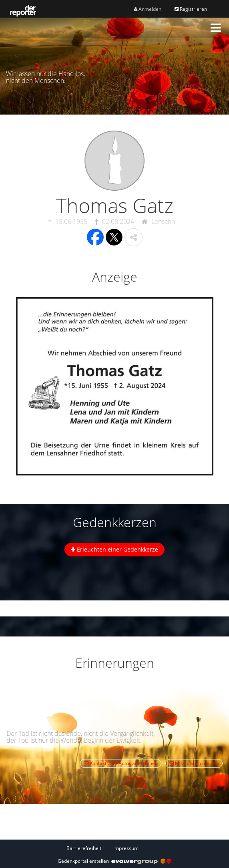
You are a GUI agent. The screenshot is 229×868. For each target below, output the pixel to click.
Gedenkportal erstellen (114, 861)
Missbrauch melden (194, 763)
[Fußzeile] (114, 848)
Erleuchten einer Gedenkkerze (114, 549)
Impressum (126, 848)
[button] (216, 28)
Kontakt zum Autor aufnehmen (121, 763)
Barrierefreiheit (84, 848)
